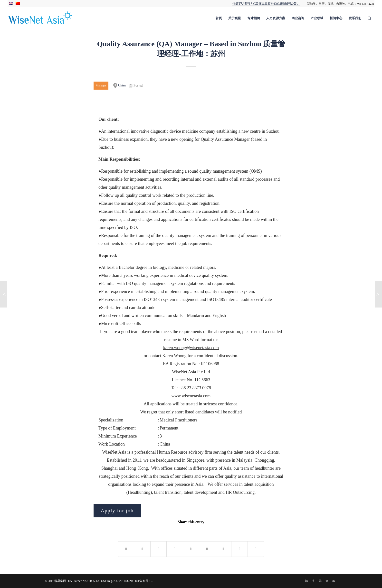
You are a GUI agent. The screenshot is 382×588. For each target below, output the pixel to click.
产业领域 (317, 18)
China (120, 86)
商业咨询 (298, 18)
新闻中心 (336, 18)
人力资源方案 (276, 18)
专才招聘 (254, 18)
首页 (219, 18)
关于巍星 (235, 18)
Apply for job (117, 511)
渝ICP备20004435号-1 (153, 582)
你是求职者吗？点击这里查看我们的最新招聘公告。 (266, 3)
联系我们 (355, 18)
